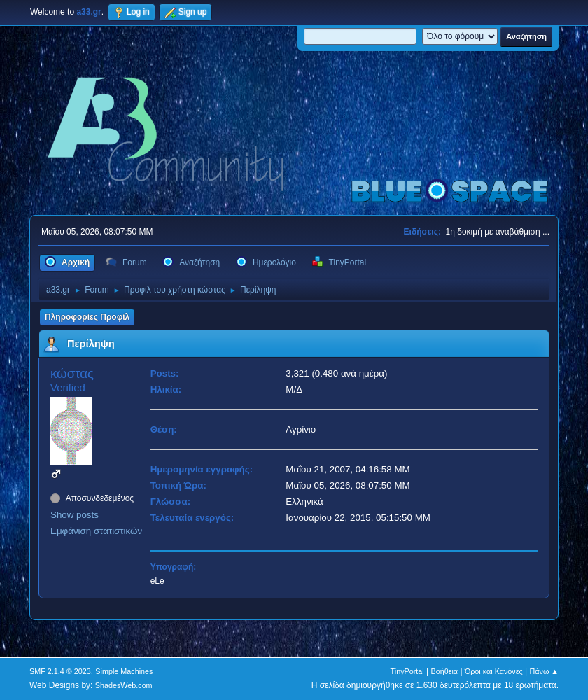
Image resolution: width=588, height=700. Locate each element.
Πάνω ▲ (545, 671)
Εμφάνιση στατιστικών (96, 531)
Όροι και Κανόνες (494, 671)
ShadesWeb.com (124, 685)
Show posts (75, 515)
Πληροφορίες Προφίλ (87, 317)
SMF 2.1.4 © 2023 (60, 671)
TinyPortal (407, 671)
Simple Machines (124, 671)
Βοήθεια (444, 671)
